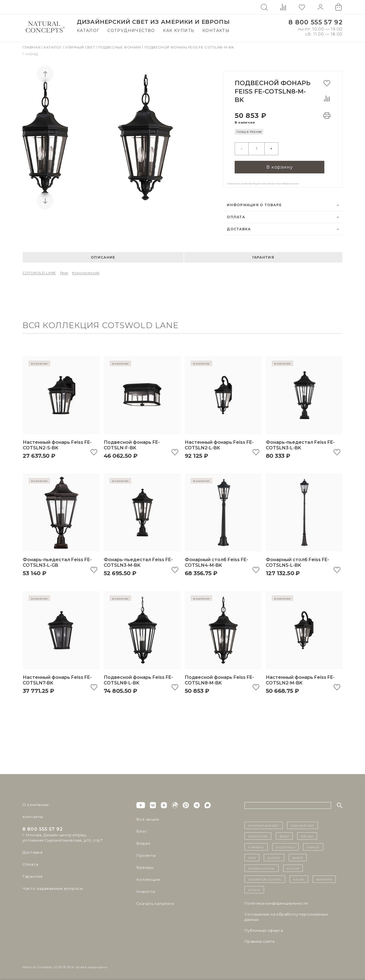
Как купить (179, 31)
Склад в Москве (249, 132)
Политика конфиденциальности (276, 902)
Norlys (298, 856)
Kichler (293, 867)
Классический (86, 271)
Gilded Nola (286, 845)
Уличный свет (80, 47)
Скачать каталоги (154, 902)
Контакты (216, 31)
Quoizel (274, 856)
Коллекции (147, 878)
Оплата (236, 215)
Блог (141, 830)
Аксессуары (258, 835)
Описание (103, 256)
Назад (30, 54)
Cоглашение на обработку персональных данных (286, 915)
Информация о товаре (254, 203)
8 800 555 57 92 (316, 22)
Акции (299, 877)
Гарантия (263, 256)
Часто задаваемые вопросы (51, 887)
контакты (324, 877)
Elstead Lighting (262, 867)
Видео (143, 842)
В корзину (279, 165)
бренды (307, 835)
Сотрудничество (131, 31)
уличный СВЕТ (302, 824)
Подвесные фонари (120, 47)
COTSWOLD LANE (39, 271)
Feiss (64, 271)
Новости (145, 890)
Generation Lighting (265, 877)
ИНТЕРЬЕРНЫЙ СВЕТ (264, 824)
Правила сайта (259, 940)
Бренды (144, 866)
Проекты (145, 854)
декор (284, 835)
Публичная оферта (264, 929)
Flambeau (256, 845)
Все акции (146, 818)
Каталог (88, 31)
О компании (34, 803)
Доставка (239, 227)
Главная (32, 47)
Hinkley (313, 845)
